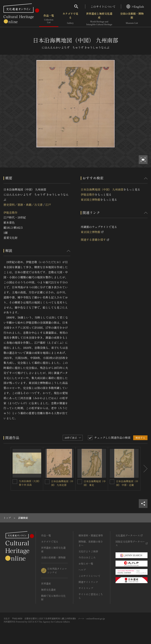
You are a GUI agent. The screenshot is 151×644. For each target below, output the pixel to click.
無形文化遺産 (48, 590)
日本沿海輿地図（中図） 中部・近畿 (127, 483)
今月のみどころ (87, 557)
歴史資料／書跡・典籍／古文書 (23, 205)
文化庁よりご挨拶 (88, 551)
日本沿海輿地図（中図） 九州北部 (62, 483)
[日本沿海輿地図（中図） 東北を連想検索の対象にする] (80, 482)
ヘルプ (82, 570)
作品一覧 (49, 19)
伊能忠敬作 (10, 212)
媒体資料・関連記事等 (91, 535)
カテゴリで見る (70, 19)
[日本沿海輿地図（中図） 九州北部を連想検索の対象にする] (47, 482)
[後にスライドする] (144, 469)
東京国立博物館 (91, 200)
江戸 (48, 205)
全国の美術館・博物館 (132, 19)
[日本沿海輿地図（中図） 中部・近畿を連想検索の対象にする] (112, 482)
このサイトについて (103, 6)
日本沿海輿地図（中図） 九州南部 (102, 189)
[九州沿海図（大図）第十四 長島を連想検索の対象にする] (15, 482)
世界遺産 (46, 583)
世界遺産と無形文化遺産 (99, 19)
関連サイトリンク (88, 582)
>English (135, 6)
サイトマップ (86, 588)
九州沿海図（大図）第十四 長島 (30, 483)
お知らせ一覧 (86, 564)
